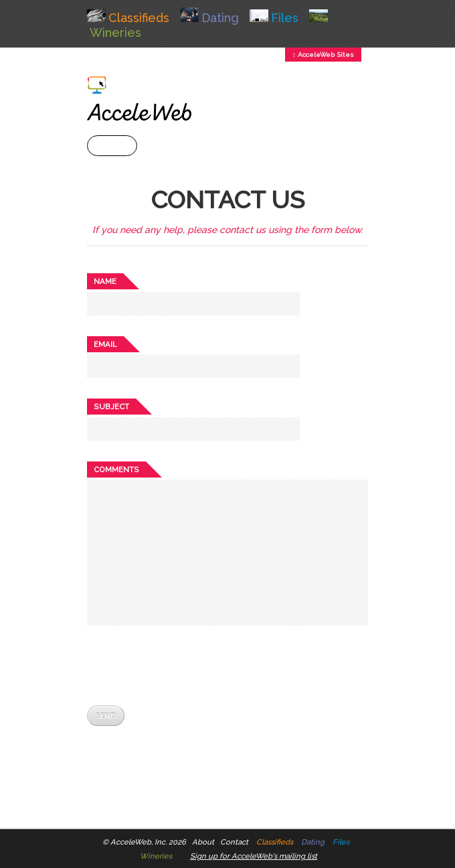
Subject (111, 407)
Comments (116, 469)
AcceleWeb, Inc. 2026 (148, 842)
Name (105, 281)
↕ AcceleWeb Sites (323, 55)
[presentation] (189, 665)
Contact (234, 842)
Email (105, 344)
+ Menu (112, 146)
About (203, 842)
